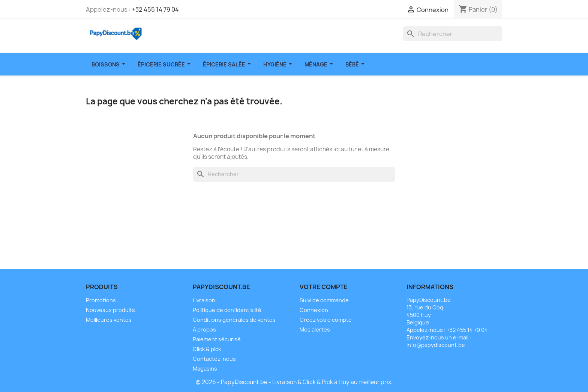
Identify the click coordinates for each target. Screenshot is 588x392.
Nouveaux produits (110, 310)
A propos (204, 329)
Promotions (101, 300)
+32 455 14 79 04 (155, 9)
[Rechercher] (453, 34)
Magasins (205, 369)
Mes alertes (315, 329)
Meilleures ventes (109, 320)
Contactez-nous (214, 359)
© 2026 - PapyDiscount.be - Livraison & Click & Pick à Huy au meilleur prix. (294, 382)
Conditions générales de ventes (234, 320)
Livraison (204, 300)
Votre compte (324, 287)
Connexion (314, 310)
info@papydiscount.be (436, 345)
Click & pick (207, 349)
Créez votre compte (326, 320)
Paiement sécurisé (217, 339)
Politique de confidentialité (227, 310)
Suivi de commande (324, 300)
